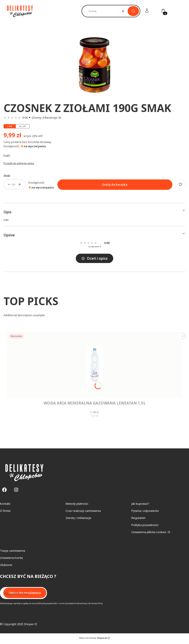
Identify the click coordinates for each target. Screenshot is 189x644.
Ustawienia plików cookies (149, 534)
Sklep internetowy (93, 639)
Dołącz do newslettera (25, 595)
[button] (133, 11)
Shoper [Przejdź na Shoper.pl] (29, 626)
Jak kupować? (140, 505)
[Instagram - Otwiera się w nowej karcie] (16, 491)
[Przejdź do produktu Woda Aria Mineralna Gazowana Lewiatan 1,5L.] (94, 365)
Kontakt (5, 505)
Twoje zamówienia (13, 552)
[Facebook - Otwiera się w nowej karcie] (4, 491)
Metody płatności (77, 505)
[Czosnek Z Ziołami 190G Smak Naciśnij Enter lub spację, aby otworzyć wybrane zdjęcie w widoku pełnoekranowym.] (94, 65)
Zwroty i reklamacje (78, 519)
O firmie (5, 512)
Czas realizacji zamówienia (83, 512)
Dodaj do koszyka (115, 185)
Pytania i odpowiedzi (145, 512)
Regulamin (138, 519)
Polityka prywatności (145, 526)
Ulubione (6, 566)
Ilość (7, 176)
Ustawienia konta (11, 559)
